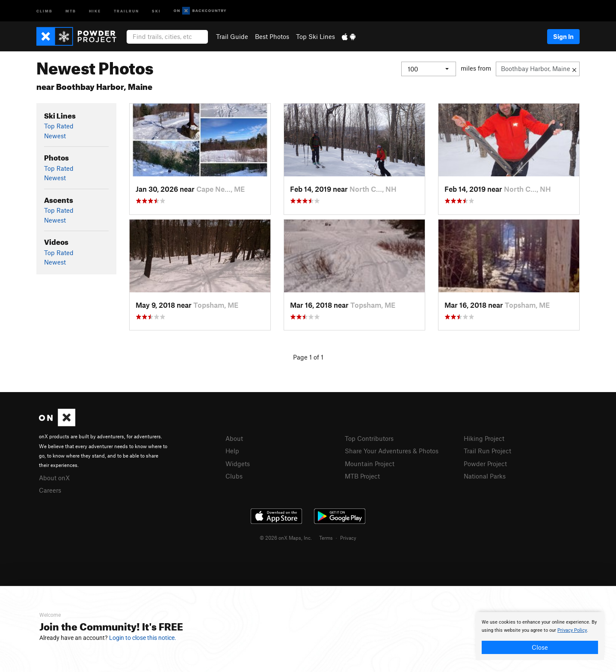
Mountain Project (370, 464)
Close (540, 647)
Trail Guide (232, 36)
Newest (55, 136)
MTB (71, 10)
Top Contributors (369, 438)
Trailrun (126, 10)
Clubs (234, 476)
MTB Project (362, 476)
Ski (156, 10)
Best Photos (272, 36)
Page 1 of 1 (308, 357)
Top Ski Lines (315, 36)
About (234, 438)
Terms (326, 538)
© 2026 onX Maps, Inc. (286, 538)
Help (232, 451)
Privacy (348, 538)
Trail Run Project (487, 451)
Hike (95, 10)
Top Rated (59, 126)
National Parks (485, 476)
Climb (44, 10)
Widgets (238, 464)
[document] (540, 636)
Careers (50, 490)
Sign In (563, 36)
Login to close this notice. (143, 638)
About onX (54, 478)
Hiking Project (484, 438)
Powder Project (485, 464)
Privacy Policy (572, 630)
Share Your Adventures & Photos (392, 451)
